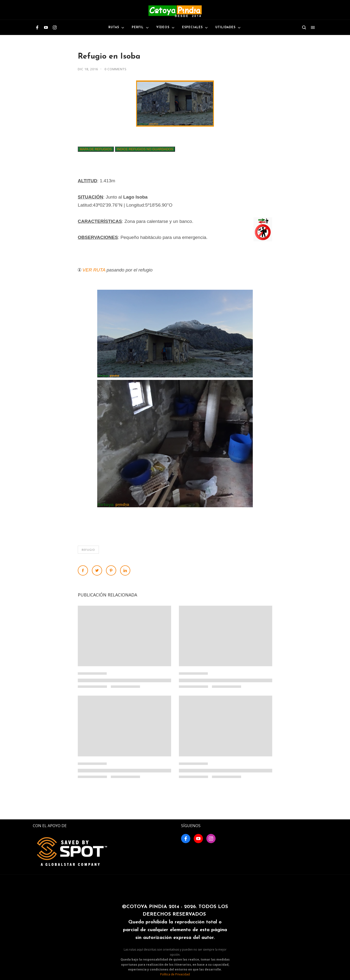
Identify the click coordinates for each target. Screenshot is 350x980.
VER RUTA (94, 270)
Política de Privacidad (175, 974)
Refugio (88, 550)
